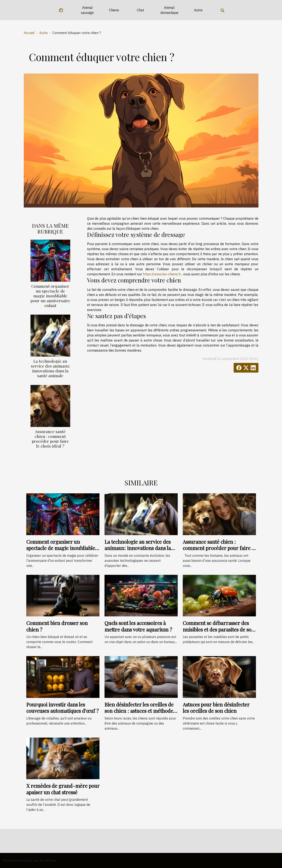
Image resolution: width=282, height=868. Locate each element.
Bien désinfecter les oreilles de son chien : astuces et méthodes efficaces (140, 711)
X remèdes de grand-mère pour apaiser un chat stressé (63, 789)
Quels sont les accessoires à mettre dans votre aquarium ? (138, 626)
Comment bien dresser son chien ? (57, 626)
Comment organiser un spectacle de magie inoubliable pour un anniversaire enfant (50, 296)
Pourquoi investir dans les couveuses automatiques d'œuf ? (62, 708)
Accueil (29, 33)
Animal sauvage (87, 10)
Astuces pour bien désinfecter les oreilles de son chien (216, 708)
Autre (198, 10)
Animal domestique (169, 10)
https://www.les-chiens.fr (162, 274)
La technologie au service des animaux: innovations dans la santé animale (50, 368)
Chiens (114, 10)
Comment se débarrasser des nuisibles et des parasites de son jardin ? (219, 629)
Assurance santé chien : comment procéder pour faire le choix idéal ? (50, 439)
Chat (140, 10)
